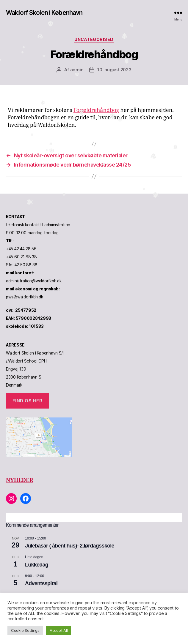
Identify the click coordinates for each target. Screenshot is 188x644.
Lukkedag (37, 565)
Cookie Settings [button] (25, 630)
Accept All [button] (59, 630)
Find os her (28, 401)
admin (77, 70)
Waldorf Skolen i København (44, 13)
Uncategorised (94, 39)
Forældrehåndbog (96, 110)
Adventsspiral (41, 583)
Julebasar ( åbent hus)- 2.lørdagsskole (70, 546)
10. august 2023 (114, 70)
